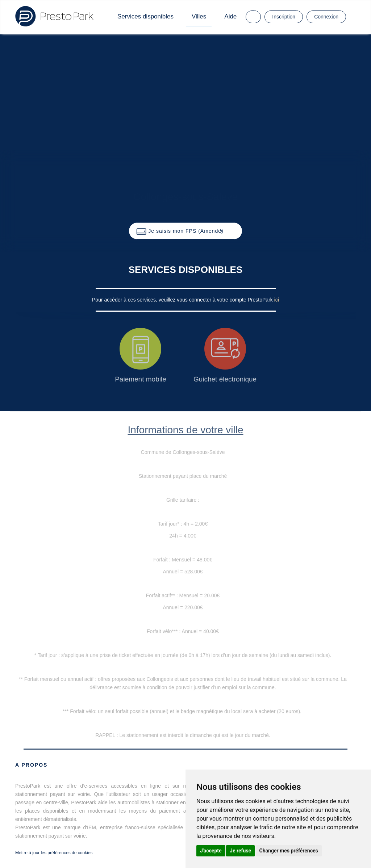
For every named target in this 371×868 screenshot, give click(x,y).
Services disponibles (145, 16)
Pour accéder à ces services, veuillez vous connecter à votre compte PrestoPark (183, 300)
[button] (185, 231)
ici (277, 300)
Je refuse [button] (240, 851)
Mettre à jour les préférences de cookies (54, 853)
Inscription (284, 17)
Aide (230, 16)
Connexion (326, 17)
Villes (199, 16)
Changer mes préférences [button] (289, 851)
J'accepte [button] (211, 851)
